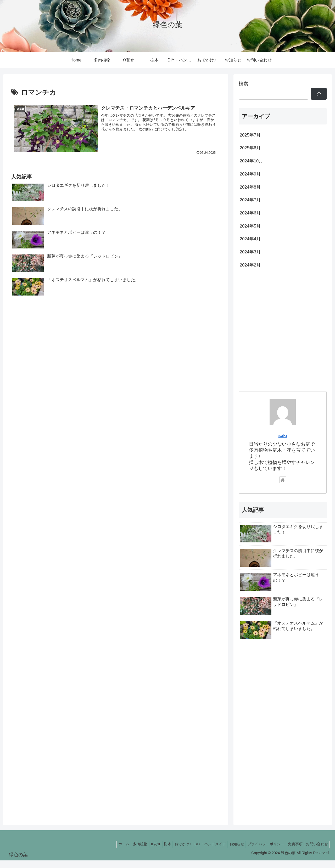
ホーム (106, 852)
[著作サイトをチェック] (283, 487)
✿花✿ (142, 852)
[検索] (319, 94)
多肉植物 (124, 852)
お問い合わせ (316, 852)
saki (283, 443)
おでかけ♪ (173, 852)
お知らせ (232, 852)
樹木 (156, 852)
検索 (243, 84)
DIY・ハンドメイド (203, 852)
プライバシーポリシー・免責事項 (272, 852)
